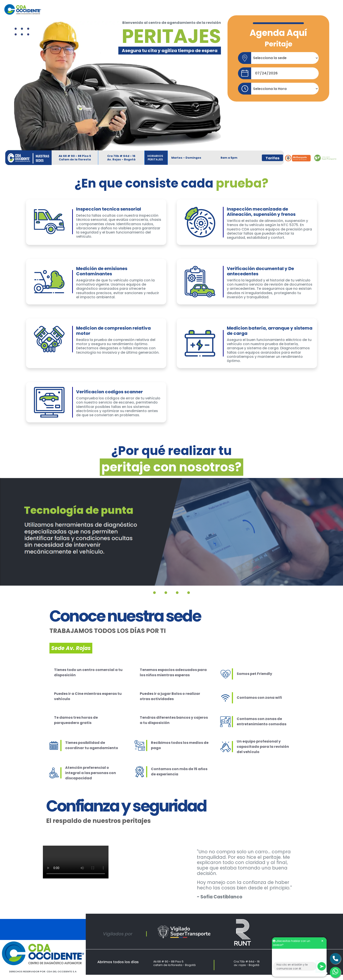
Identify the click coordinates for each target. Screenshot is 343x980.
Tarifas (272, 158)
